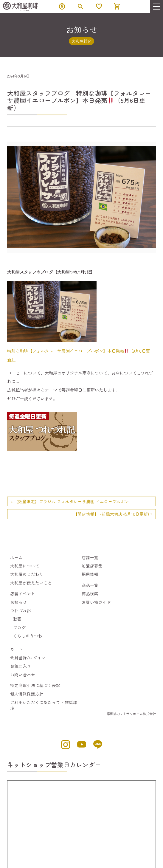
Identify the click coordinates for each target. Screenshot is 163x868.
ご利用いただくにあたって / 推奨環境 (44, 705)
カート (16, 649)
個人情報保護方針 (27, 694)
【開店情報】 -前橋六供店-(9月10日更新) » (113, 514)
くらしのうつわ (28, 636)
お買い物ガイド (96, 602)
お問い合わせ (23, 675)
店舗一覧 (90, 557)
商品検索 (90, 593)
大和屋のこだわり (27, 574)
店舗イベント (23, 593)
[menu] (156, 7)
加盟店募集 (92, 566)
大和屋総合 (81, 41)
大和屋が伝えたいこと (31, 583)
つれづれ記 (21, 610)
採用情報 (90, 574)
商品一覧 (90, 585)
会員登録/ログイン (28, 658)
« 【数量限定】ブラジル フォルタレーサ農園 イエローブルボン (70, 501)
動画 (17, 619)
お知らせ (18, 602)
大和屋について (25, 566)
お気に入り (21, 666)
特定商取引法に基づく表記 (35, 685)
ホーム (16, 557)
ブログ (19, 627)
